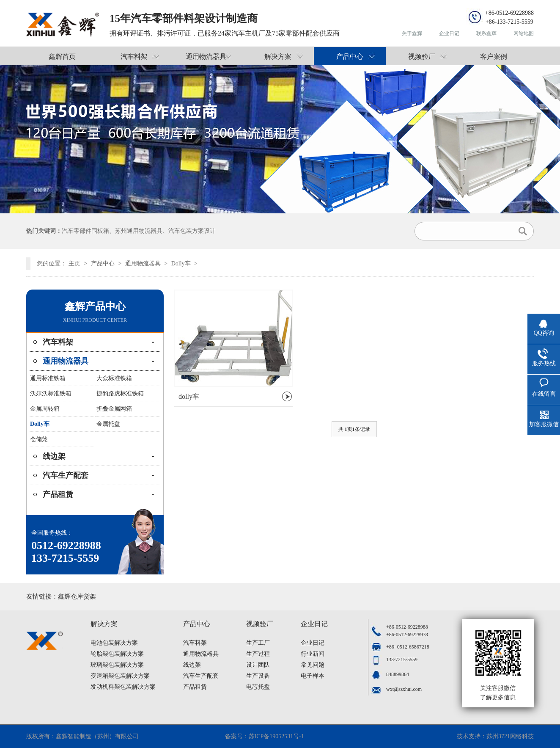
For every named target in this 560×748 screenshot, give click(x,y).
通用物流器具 (206, 57)
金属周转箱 (45, 409)
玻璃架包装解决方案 (117, 665)
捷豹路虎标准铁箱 (120, 393)
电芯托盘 (258, 687)
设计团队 (258, 665)
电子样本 (313, 676)
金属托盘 (108, 424)
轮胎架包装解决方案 (117, 654)
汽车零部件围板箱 (85, 231)
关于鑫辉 (412, 33)
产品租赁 (58, 494)
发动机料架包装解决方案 (123, 687)
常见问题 (313, 665)
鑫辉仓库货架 (77, 596)
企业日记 (449, 33)
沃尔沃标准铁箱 (51, 393)
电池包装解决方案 (114, 643)
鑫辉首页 (62, 57)
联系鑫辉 (486, 33)
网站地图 (524, 33)
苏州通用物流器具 (139, 231)
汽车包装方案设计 (192, 231)
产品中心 (350, 57)
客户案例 (494, 57)
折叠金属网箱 (114, 409)
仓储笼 (39, 439)
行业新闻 (313, 654)
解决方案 (278, 57)
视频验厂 (422, 57)
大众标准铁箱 (114, 378)
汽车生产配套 (66, 475)
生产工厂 (258, 643)
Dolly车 (181, 264)
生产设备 (258, 676)
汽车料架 (134, 57)
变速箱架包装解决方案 (120, 676)
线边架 (54, 456)
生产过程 (258, 654)
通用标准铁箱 (48, 378)
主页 (74, 264)
